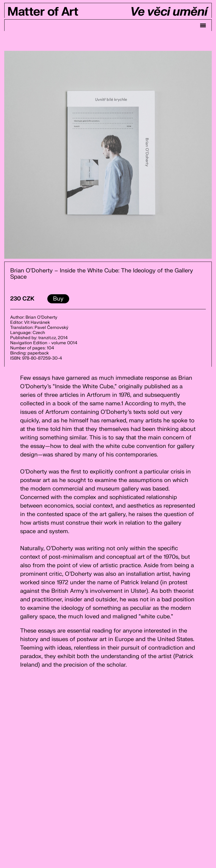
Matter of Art (43, 12)
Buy (58, 299)
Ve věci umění (169, 12)
